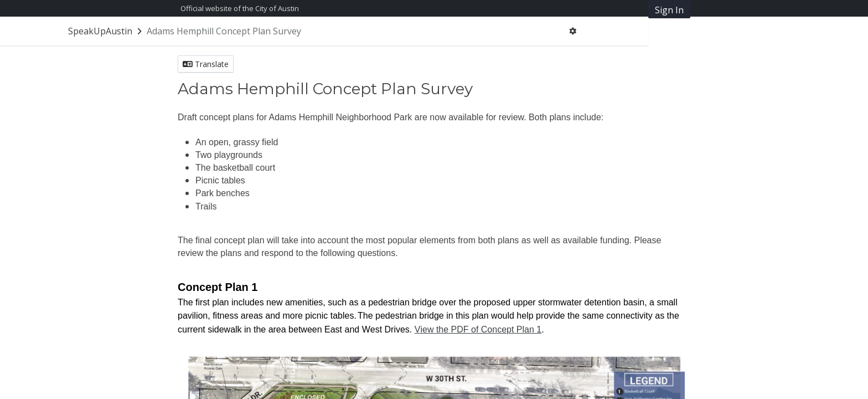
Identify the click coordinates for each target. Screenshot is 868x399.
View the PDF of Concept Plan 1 (478, 329)
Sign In (669, 10)
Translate (206, 64)
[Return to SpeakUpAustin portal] (106, 31)
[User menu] (573, 31)
